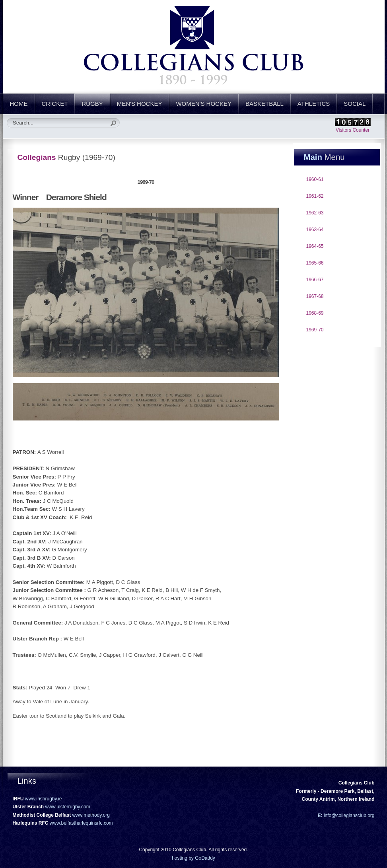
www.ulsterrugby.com (68, 807)
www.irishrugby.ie (43, 799)
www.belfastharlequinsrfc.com (81, 823)
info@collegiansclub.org (349, 815)
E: (320, 815)
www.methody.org (91, 815)
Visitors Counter (353, 130)
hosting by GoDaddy (193, 858)
